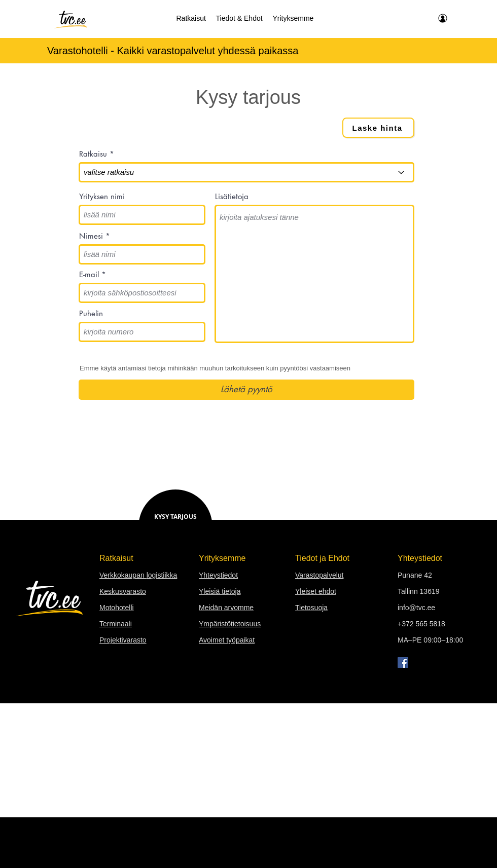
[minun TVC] (442, 18)
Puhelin (91, 313)
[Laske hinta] (378, 128)
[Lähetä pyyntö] (246, 390)
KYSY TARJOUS (175, 517)
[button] (191, 18)
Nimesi (91, 236)
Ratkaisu (93, 154)
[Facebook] (403, 663)
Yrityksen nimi (102, 196)
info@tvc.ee (416, 608)
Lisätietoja (232, 196)
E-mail (89, 274)
